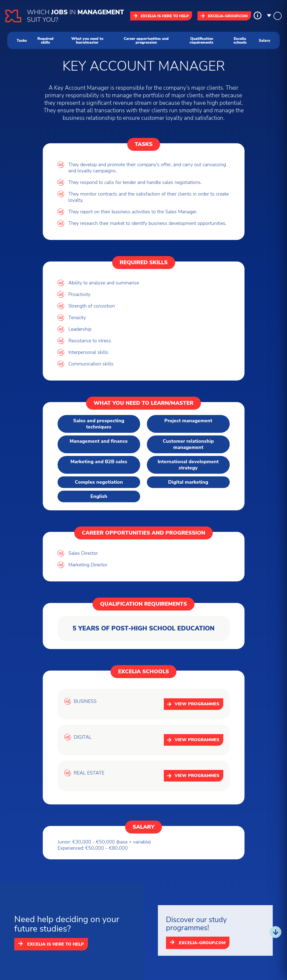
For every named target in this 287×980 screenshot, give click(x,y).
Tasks (22, 40)
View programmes (193, 704)
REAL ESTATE (89, 773)
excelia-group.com (224, 16)
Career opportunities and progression (146, 40)
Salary (265, 40)
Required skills (45, 40)
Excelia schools (240, 40)
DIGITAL (83, 737)
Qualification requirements (201, 40)
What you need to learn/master (87, 40)
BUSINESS (85, 701)
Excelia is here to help (161, 16)
